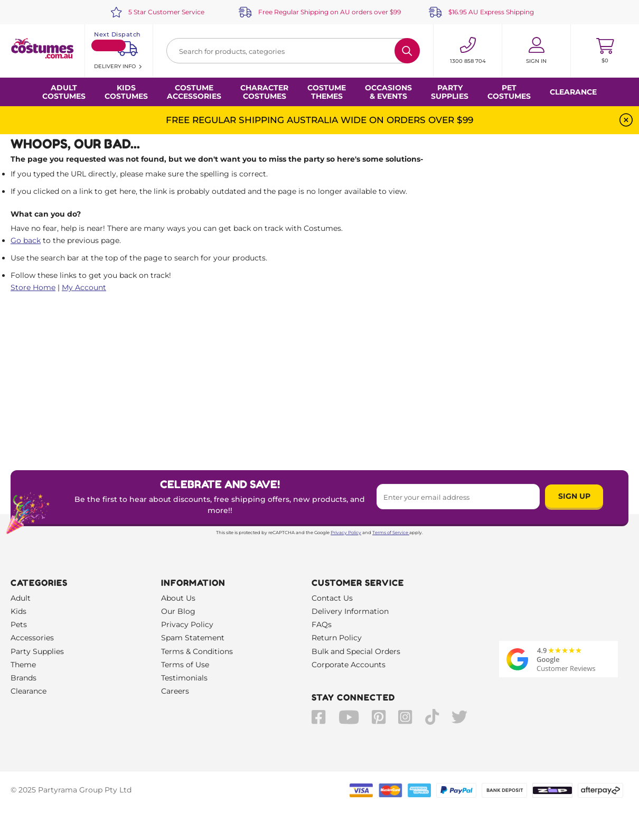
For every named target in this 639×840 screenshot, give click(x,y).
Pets (19, 624)
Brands (24, 678)
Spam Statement (193, 638)
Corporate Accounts (349, 665)
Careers (175, 691)
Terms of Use (185, 665)
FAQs (322, 624)
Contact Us (332, 598)
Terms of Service (391, 533)
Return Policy (337, 638)
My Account (84, 287)
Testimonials (184, 678)
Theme (23, 665)
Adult (21, 598)
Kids (18, 611)
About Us (178, 598)
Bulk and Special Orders (356, 651)
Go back (26, 240)
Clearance (573, 92)
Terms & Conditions (197, 651)
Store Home (33, 287)
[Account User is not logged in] (536, 51)
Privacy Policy (346, 533)
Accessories (32, 638)
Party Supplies (37, 651)
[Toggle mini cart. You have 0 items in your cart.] (605, 51)
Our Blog (178, 611)
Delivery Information (350, 611)
